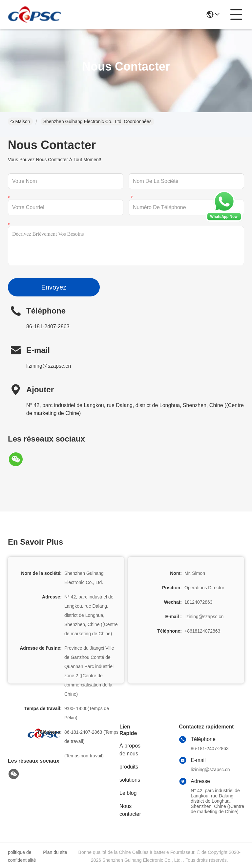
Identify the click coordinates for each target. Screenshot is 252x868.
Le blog (128, 793)
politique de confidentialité (22, 856)
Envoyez (54, 287)
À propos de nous (130, 750)
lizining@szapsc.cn (49, 366)
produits (129, 767)
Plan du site (55, 852)
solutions (130, 780)
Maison (20, 121)
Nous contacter (130, 810)
